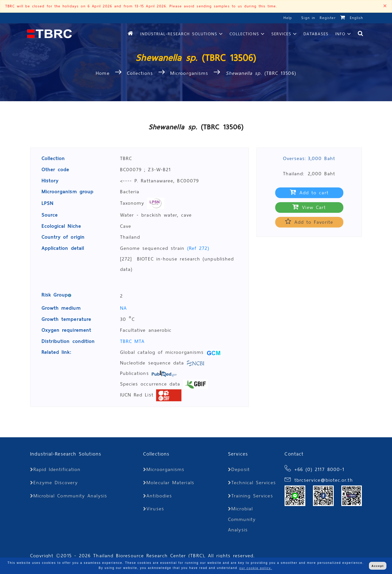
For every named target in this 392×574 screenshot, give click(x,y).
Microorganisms (189, 73)
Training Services (250, 496)
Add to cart (309, 193)
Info (340, 34)
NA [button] (124, 308)
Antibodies (158, 496)
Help (288, 18)
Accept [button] (378, 566)
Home (104, 73)
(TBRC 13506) (261, 73)
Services (282, 34)
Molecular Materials (169, 483)
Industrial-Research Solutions (179, 34)
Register (328, 18)
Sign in (309, 18)
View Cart (309, 207)
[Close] (385, 6)
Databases (316, 34)
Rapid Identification (55, 469)
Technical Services (252, 483)
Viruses (154, 509)
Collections (244, 34)
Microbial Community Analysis (69, 496)
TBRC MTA (133, 341)
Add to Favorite (309, 222)
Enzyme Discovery (54, 483)
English (357, 18)
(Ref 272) (198, 248)
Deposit (239, 469)
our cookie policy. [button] (256, 568)
